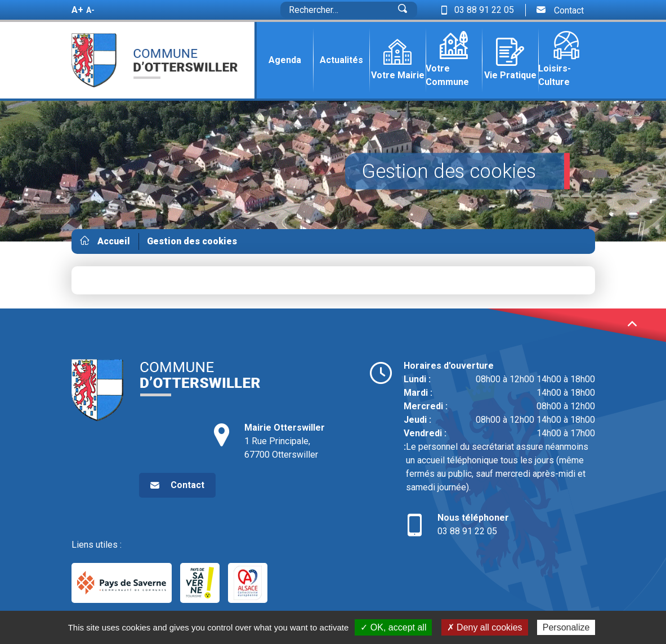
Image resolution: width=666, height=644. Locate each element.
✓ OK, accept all (393, 627)
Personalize (566, 627)
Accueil (114, 241)
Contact (560, 10)
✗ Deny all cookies (485, 627)
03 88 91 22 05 (499, 524)
